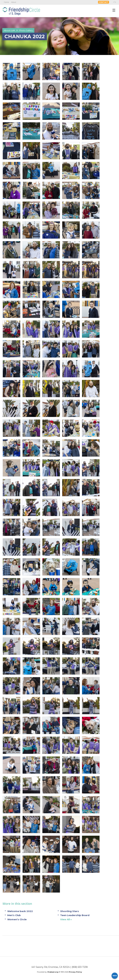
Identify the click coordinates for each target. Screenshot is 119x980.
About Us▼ (9, 30)
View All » (66, 919)
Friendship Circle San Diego (21, 11)
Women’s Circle (17, 919)
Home (6, 2)
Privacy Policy (75, 972)
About (14, 2)
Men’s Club (14, 915)
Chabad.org (53, 972)
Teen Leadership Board (75, 915)
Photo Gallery (26, 30)
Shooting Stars (70, 911)
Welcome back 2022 (20, 911)
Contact (103, 2)
